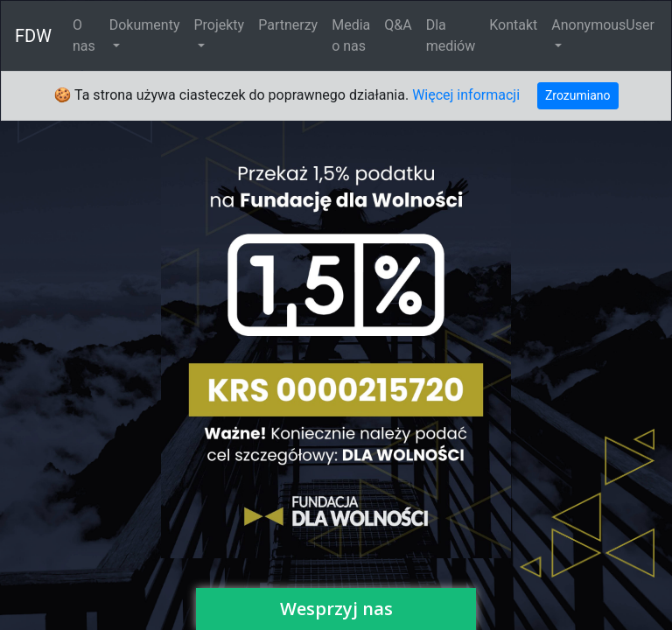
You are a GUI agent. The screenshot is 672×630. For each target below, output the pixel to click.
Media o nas (351, 35)
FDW (33, 36)
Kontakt (513, 25)
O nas (84, 35)
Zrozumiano (578, 95)
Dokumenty (145, 25)
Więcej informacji (466, 95)
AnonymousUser (603, 25)
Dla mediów (451, 35)
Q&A (398, 25)
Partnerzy (288, 25)
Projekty (219, 25)
